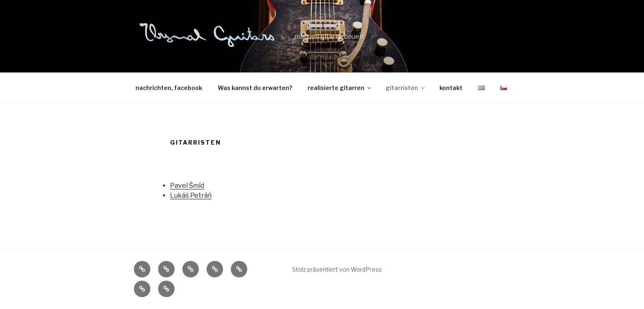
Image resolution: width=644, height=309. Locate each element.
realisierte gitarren (340, 88)
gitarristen (406, 88)
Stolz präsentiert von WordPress (337, 269)
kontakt (451, 88)
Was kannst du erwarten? (255, 88)
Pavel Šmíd (187, 186)
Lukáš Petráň (191, 195)
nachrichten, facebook (169, 88)
